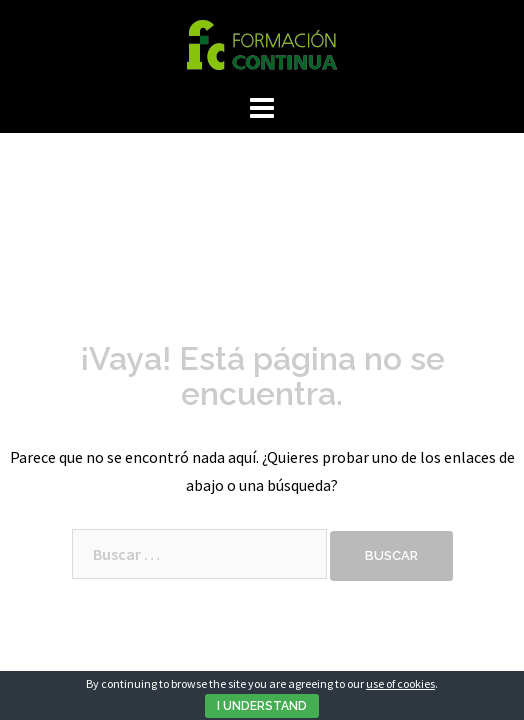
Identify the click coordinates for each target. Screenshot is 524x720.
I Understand (262, 706)
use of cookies (400, 683)
